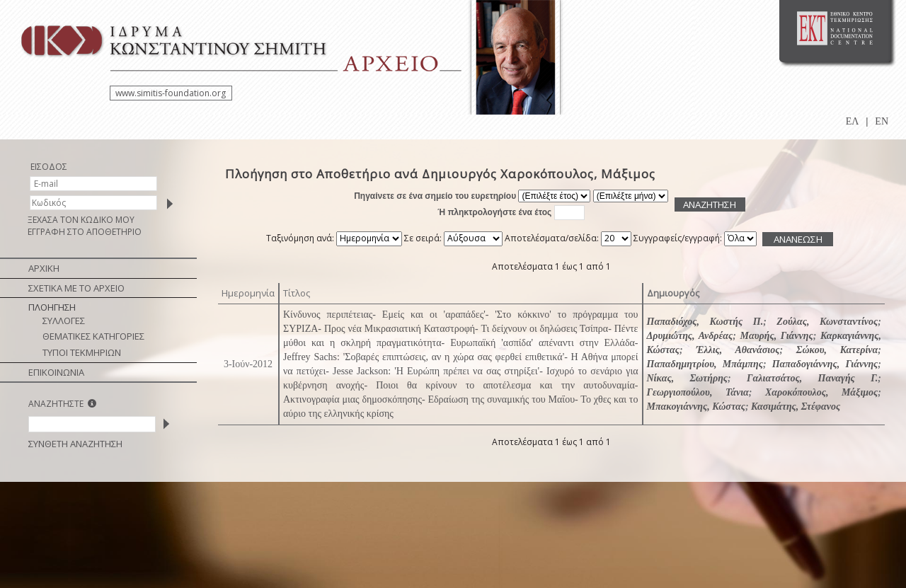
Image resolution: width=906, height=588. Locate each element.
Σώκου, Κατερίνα (837, 350)
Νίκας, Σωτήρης (688, 378)
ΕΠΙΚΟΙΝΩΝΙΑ (56, 372)
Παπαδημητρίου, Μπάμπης (705, 364)
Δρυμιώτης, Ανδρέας (690, 336)
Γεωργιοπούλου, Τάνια (698, 392)
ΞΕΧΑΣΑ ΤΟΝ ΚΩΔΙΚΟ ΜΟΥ (81, 220)
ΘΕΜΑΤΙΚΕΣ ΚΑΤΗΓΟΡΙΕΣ (93, 336)
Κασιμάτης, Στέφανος (796, 407)
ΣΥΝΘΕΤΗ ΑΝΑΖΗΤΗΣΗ (75, 444)
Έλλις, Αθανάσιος (738, 350)
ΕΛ (853, 121)
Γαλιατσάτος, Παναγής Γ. (812, 378)
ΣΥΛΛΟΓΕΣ (64, 321)
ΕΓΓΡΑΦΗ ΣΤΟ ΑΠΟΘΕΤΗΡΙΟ (85, 232)
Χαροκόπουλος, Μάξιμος (821, 392)
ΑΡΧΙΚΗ (44, 268)
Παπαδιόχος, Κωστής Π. (705, 322)
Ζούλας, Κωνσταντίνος (827, 322)
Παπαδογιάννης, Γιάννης (825, 364)
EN (882, 121)
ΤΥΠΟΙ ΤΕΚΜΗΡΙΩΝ (82, 352)
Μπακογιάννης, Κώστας (696, 407)
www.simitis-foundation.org (171, 93)
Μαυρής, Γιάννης (777, 336)
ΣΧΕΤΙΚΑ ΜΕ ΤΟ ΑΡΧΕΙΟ (76, 288)
